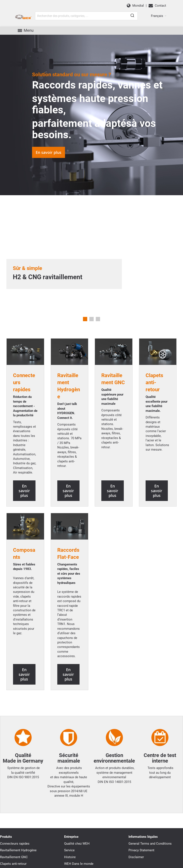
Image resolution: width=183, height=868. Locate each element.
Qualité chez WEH (77, 844)
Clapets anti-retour (13, 864)
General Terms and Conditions (150, 844)
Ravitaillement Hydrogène (18, 850)
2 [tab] (91, 319)
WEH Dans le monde (79, 864)
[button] (159, 16)
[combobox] (86, 16)
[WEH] (23, 17)
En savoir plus (49, 152)
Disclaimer (136, 857)
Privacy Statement (141, 850)
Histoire (70, 857)
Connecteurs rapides (15, 844)
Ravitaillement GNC (14, 857)
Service (69, 850)
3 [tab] (98, 319)
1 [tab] (85, 319)
